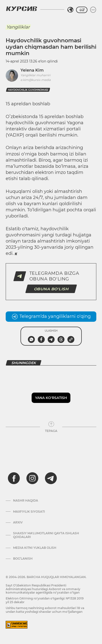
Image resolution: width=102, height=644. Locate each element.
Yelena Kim (32, 70)
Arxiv (18, 522)
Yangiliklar (18, 27)
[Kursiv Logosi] (21, 9)
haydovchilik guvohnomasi (28, 90)
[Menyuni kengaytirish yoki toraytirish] (93, 10)
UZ (82, 10)
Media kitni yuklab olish (35, 548)
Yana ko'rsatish (51, 398)
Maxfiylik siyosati (29, 512)
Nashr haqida (26, 501)
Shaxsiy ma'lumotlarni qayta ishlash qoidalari (46, 535)
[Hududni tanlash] (70, 10)
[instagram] (32, 478)
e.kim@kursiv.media (36, 80)
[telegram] (51, 478)
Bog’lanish (23, 559)
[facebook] (14, 478)
